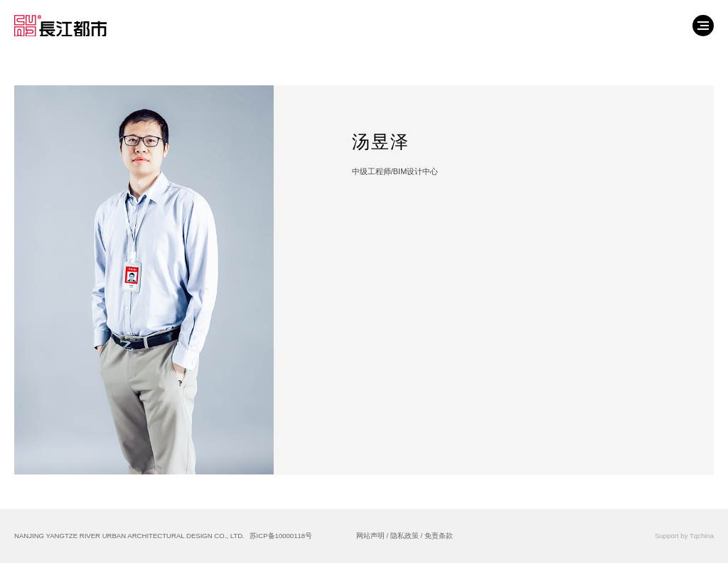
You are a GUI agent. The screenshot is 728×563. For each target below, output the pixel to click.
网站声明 (370, 536)
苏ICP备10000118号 (281, 536)
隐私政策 (405, 536)
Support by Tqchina (684, 536)
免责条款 (439, 536)
